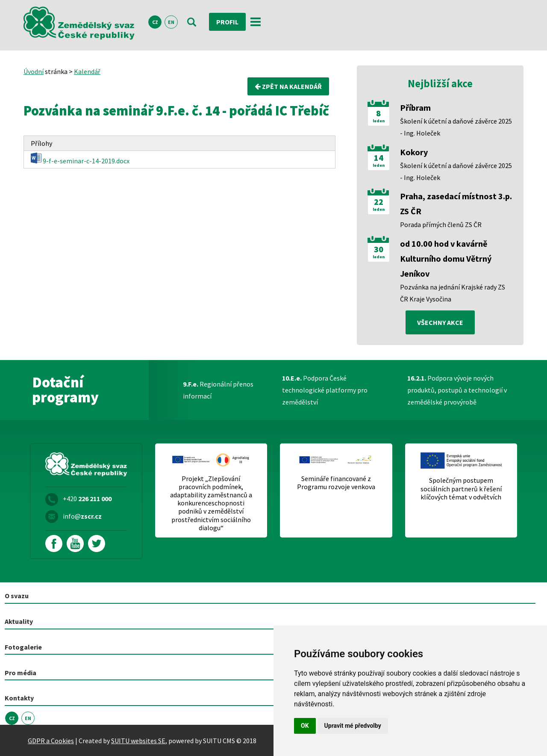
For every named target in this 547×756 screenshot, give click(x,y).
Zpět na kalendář (288, 86)
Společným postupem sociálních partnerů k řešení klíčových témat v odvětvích (461, 489)
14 (379, 158)
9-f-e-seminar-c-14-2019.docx (80, 159)
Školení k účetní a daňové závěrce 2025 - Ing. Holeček (456, 127)
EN (171, 22)
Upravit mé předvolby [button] (353, 726)
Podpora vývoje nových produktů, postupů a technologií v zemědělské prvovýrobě (457, 390)
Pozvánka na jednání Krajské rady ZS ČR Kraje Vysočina (453, 293)
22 (379, 202)
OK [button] (305, 726)
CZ (155, 22)
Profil (227, 22)
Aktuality (19, 621)
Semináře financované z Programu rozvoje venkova (336, 483)
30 (379, 249)
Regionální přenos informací (218, 390)
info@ (82, 516)
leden (379, 121)
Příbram (415, 108)
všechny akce (440, 322)
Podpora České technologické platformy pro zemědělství (325, 390)
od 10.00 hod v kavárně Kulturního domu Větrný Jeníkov (446, 258)
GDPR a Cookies (51, 741)
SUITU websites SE (138, 741)
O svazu (17, 596)
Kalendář (87, 71)
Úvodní (34, 71)
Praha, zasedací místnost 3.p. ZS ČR (456, 204)
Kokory (414, 152)
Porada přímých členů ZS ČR (441, 224)
